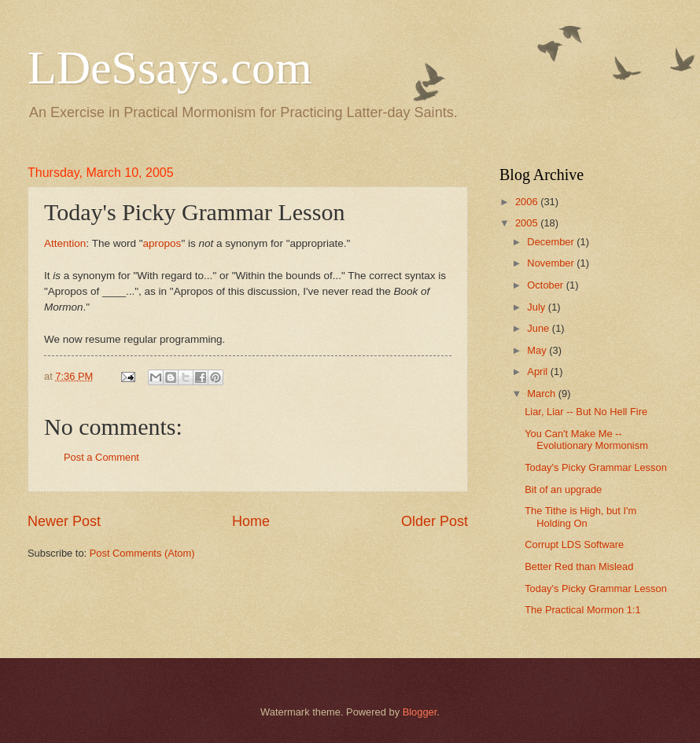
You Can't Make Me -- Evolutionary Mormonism (586, 440)
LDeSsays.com (170, 68)
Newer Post (64, 521)
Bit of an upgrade (563, 489)
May (538, 350)
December (552, 242)
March (542, 394)
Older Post (435, 521)
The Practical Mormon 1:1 (582, 610)
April (538, 371)
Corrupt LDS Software (574, 544)
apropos (162, 243)
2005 (528, 223)
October (546, 285)
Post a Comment (101, 457)
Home (251, 521)
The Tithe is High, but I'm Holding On (580, 517)
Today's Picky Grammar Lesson (596, 467)
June (540, 328)
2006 (528, 202)
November (552, 263)
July (537, 307)
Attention (65, 243)
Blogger (420, 712)
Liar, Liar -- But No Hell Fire (586, 412)
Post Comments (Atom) (142, 553)
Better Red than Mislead (579, 566)
